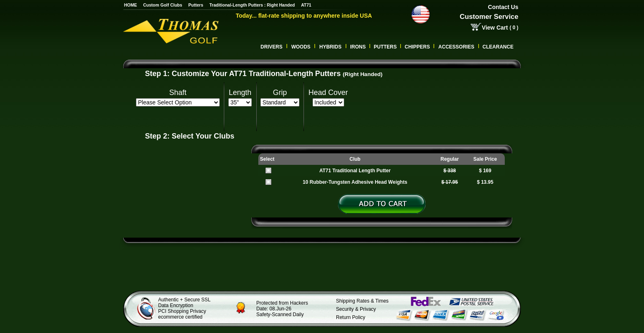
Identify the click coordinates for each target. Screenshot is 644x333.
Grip (280, 92)
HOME (131, 5)
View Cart (495, 28)
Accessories (456, 47)
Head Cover (328, 92)
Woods (301, 47)
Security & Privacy (356, 309)
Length (240, 92)
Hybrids (330, 47)
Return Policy (351, 317)
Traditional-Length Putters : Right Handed (252, 5)
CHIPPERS (417, 47)
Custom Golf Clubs (163, 5)
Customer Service (489, 17)
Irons (358, 47)
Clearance (498, 47)
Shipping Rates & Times (362, 301)
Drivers (271, 47)
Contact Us (503, 7)
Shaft (178, 92)
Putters (196, 5)
